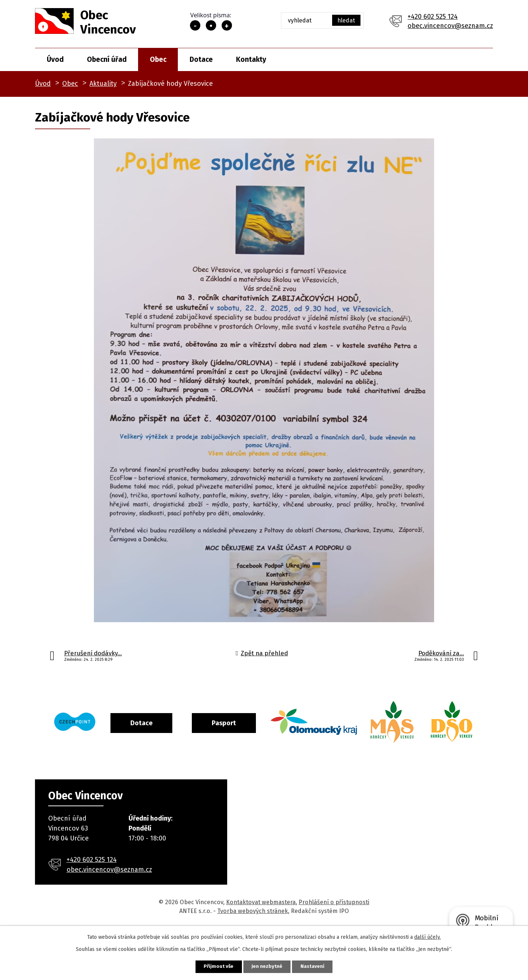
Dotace (201, 59)
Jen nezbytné (267, 966)
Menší (195, 25)
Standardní (211, 25)
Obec (158, 59)
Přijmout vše (214, 966)
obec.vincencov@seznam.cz (450, 26)
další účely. (427, 936)
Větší (227, 25)
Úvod (55, 59)
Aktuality (103, 84)
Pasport (254, 722)
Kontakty (251, 59)
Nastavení (317, 966)
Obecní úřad (107, 59)
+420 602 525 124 (433, 17)
